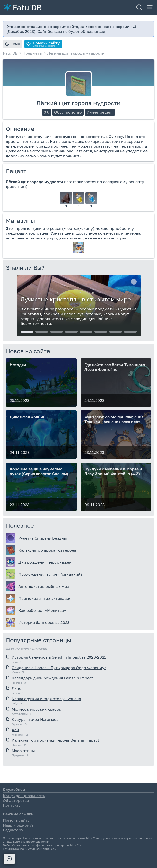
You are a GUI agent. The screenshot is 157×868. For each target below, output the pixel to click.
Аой (15, 730)
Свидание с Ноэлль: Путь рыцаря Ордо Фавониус (59, 668)
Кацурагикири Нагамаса (35, 719)
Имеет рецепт (100, 112)
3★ (47, 112)
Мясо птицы (23, 751)
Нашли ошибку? (18, 825)
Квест (16, 672)
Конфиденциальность (24, 796)
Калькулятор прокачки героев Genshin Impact (55, 740)
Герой (16, 693)
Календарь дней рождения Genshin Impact (52, 678)
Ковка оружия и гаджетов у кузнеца (46, 699)
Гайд (15, 703)
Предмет (18, 755)
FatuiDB (27, 7)
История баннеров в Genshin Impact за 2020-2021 (59, 657)
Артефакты (20, 714)
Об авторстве (16, 800)
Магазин (18, 735)
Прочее (17, 683)
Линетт (18, 688)
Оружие (17, 724)
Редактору (13, 830)
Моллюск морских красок (36, 709)
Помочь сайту (16, 820)
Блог (15, 662)
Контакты (12, 805)
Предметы (32, 53)
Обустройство (68, 112)
